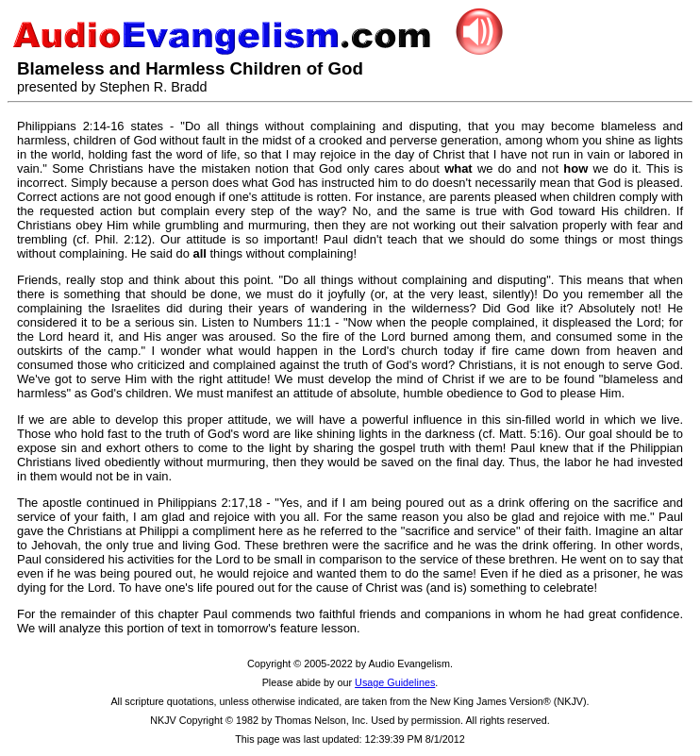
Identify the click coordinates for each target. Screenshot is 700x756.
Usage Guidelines (395, 682)
